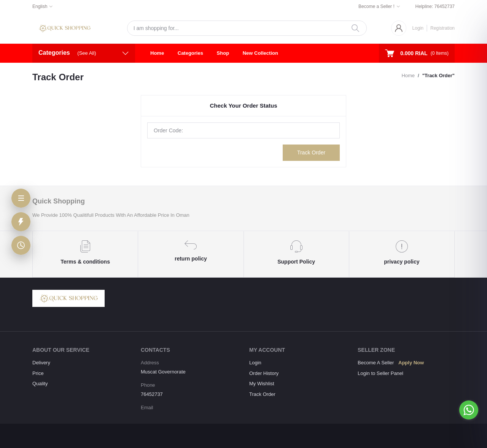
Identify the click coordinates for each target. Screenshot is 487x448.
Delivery (41, 363)
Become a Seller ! (376, 6)
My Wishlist (262, 384)
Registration (442, 28)
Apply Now (411, 363)
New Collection (260, 53)
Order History (264, 373)
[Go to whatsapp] (469, 410)
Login (418, 28)
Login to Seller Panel (380, 373)
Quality (40, 384)
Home (157, 53)
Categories (190, 53)
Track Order (311, 153)
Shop (223, 53)
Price (38, 373)
